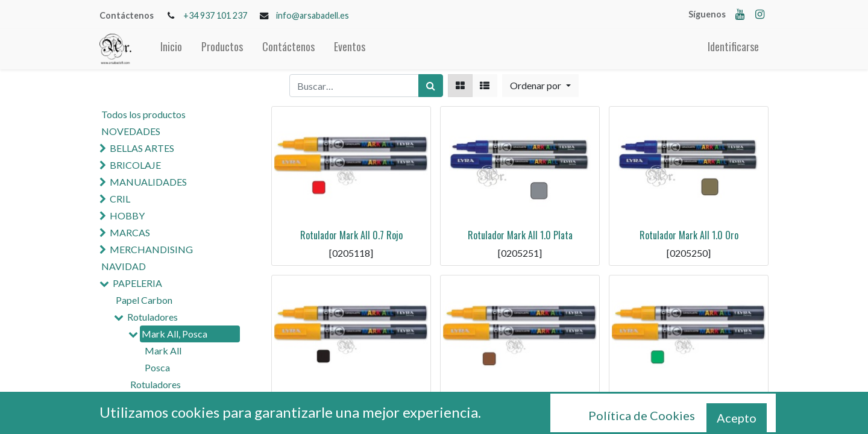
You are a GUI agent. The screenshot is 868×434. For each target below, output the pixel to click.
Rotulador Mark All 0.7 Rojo (351, 235)
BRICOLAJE (135, 165)
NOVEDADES (131, 131)
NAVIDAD (124, 266)
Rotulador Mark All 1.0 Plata (520, 235)
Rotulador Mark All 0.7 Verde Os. (689, 404)
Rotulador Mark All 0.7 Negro (351, 404)
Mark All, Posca (175, 334)
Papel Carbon (144, 300)
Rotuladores (153, 317)
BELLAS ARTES (142, 148)
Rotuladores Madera (173, 416)
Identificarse (733, 46)
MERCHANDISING (151, 249)
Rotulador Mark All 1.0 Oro (689, 235)
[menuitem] (171, 49)
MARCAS (130, 232)
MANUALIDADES (148, 182)
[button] (540, 86)
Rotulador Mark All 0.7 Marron (520, 404)
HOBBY (127, 215)
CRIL (120, 199)
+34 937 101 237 (215, 15)
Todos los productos (143, 114)
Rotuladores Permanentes (157, 392)
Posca (157, 367)
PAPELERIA (137, 283)
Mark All (163, 351)
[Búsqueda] (431, 86)
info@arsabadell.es (313, 15)
